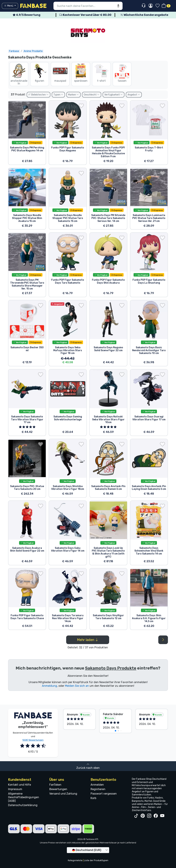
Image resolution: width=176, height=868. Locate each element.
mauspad (60, 73)
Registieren (98, 789)
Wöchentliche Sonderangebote (144, 15)
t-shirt (101, 73)
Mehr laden (88, 640)
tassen (122, 73)
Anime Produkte (33, 51)
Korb (93, 798)
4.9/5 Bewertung (27, 15)
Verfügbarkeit (114, 95)
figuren (40, 73)
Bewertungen (58, 789)
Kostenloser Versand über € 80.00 (85, 15)
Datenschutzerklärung (23, 805)
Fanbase (14, 51)
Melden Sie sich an (77, 686)
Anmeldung (49, 686)
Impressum (15, 789)
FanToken (55, 785)
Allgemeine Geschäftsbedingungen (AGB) (24, 797)
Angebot (134, 95)
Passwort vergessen (104, 794)
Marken (73, 95)
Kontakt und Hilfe (20, 785)
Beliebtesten (38, 95)
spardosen (81, 73)
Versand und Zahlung (63, 794)
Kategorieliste (75, 860)
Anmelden (97, 785)
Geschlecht (92, 95)
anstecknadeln (19, 74)
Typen (58, 95)
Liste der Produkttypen (96, 860)
